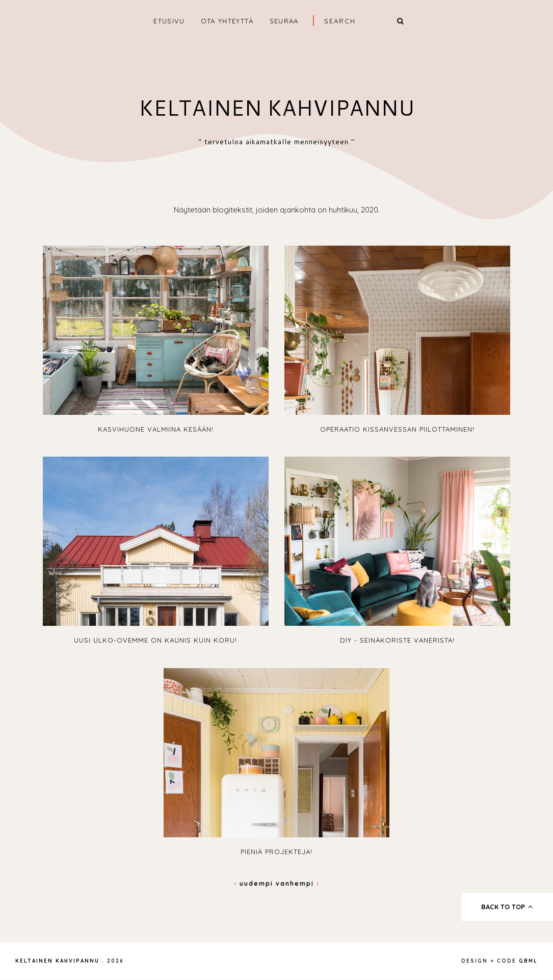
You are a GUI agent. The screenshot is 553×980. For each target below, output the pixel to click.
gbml (528, 961)
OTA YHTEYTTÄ (227, 21)
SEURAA (284, 21)
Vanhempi (298, 883)
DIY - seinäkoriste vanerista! (397, 640)
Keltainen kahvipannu (276, 108)
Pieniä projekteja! (276, 852)
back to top (507, 907)
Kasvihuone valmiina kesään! (156, 429)
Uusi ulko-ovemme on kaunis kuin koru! (155, 640)
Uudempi (255, 883)
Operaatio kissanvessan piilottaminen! (397, 429)
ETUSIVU (169, 21)
